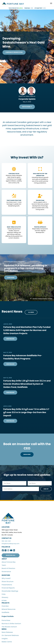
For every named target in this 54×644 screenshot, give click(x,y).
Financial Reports (8, 589)
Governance (6, 572)
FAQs (4, 595)
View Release (10, 339)
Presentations (7, 585)
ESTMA (4, 601)
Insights (5, 639)
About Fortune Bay (9, 563)
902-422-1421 (6, 542)
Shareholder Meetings (10, 592)
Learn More (11, 278)
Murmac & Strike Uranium (11, 624)
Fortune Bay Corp (14, 4)
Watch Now (27, 107)
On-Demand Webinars (10, 636)
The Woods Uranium (9, 627)
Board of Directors (8, 569)
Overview (5, 607)
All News (31, 312)
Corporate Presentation (15, 52)
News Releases (7, 633)
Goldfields (5, 613)
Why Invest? (6, 579)
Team (4, 566)
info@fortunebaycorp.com (11, 544)
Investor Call (11, 556)
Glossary (5, 598)
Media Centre (7, 642)
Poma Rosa (6, 621)
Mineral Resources (9, 610)
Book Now (27, 455)
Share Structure (8, 582)
